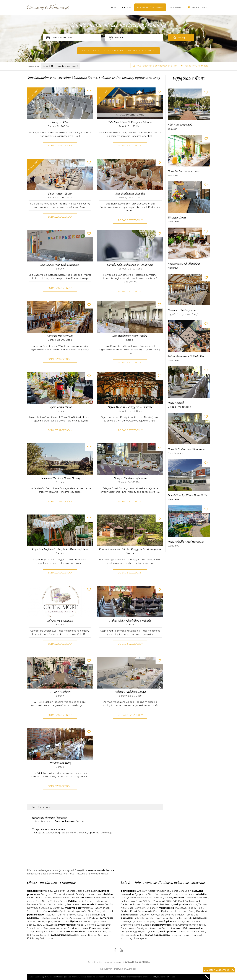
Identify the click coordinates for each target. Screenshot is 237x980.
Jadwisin (172, 129)
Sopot (49, 921)
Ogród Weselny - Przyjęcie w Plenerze (130, 407)
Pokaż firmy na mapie (194, 66)
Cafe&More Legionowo (60, 621)
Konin (103, 932)
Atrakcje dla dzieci (42, 833)
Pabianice (33, 904)
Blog (113, 7)
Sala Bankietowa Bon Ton (130, 194)
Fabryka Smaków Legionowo (130, 478)
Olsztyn (31, 932)
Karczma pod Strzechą (60, 336)
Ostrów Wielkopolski (38, 935)
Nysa (91, 911)
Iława (52, 932)
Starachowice (35, 928)
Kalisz (96, 932)
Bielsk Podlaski (90, 918)
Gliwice (44, 925)
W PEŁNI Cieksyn (60, 692)
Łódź (80, 901)
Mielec (87, 915)
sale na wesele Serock (101, 870)
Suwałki (55, 918)
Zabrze (53, 925)
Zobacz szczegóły (60, 146)
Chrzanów (58, 908)
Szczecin (82, 935)
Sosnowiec (33, 925)
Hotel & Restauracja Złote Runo (187, 449)
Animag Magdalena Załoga (130, 692)
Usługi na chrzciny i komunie (49, 829)
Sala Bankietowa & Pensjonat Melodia (130, 122)
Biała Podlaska (61, 898)
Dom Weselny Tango (60, 194)
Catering (80, 821)
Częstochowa (98, 921)
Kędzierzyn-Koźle (77, 911)
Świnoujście (46, 938)
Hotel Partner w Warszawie (184, 171)
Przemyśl (61, 915)
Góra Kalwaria (175, 453)
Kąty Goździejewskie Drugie (183, 314)
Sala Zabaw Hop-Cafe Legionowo (60, 265)
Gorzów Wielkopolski (103, 898)
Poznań (87, 932)
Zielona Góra (34, 901)
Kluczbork (108, 911)
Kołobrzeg (33, 938)
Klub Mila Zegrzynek (180, 125)
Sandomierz (75, 928)
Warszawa (173, 175)
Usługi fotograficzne (64, 833)
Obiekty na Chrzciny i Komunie (51, 882)
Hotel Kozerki (176, 403)
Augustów (75, 918)
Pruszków (42, 911)
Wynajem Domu (177, 218)
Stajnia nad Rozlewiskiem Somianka (130, 621)
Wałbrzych (60, 891)
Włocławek (68, 894)
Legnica (71, 891)
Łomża (65, 918)
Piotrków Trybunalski (96, 901)
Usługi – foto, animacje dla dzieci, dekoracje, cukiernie (163, 882)
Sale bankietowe (68, 66)
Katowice (84, 921)
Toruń (58, 894)
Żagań (63, 901)
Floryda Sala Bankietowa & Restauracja (130, 265)
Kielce (80, 925)
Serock (48, 66)
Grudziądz (81, 894)
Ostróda (60, 932)
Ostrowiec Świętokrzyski (98, 925)
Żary (56, 901)
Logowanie (175, 7)
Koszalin (93, 935)
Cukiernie (82, 833)
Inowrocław (94, 894)
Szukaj (181, 37)
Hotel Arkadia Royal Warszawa (186, 542)
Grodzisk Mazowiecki (180, 407)
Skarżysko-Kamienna (55, 928)
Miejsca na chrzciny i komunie (49, 818)
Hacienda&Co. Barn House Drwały (60, 478)
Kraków (99, 904)
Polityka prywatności (126, 969)
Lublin (30, 898)
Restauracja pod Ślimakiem (184, 264)
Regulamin (106, 969)
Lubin (94, 891)
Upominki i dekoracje (100, 833)
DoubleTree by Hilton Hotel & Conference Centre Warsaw (189, 495)
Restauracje (47, 821)
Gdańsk (31, 921)
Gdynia (40, 921)
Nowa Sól (47, 901)
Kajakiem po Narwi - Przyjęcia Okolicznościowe (60, 549)
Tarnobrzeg (98, 915)
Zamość (48, 898)
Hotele (36, 821)
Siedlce (31, 911)
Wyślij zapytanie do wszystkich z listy (154, 66)
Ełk (46, 932)
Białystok (45, 918)
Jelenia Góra (83, 891)
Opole (63, 911)
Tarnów (109, 904)
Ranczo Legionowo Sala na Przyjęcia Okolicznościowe (130, 549)
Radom (98, 908)
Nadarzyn (173, 268)
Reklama (126, 7)
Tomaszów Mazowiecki (52, 904)
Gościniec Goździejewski (182, 310)
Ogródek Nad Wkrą (60, 763)
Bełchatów (72, 904)
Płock (106, 908)
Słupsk (57, 921)
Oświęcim (46, 908)
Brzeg (98, 911)
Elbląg (40, 932)
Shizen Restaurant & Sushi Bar (186, 356)
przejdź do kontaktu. (137, 962)
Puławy (75, 898)
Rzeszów (50, 915)
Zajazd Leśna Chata (60, 407)
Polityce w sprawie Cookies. (163, 977)
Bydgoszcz (47, 894)
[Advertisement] (95, 856)
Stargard (103, 935)
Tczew (65, 921)
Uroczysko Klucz (60, 122)
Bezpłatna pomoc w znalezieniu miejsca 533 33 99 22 (118, 51)
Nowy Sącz (33, 908)
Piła (110, 932)
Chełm (38, 898)
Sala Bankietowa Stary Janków (130, 336)
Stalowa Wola (75, 915)
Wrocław (48, 891)
